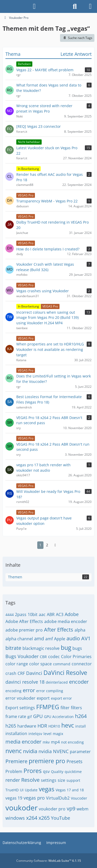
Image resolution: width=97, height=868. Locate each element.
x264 (32, 818)
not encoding (72, 742)
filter (65, 708)
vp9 (71, 808)
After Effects (59, 630)
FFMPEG (48, 707)
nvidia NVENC (54, 751)
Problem (14, 771)
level (47, 734)
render (13, 780)
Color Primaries (76, 657)
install (81, 726)
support (73, 780)
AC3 (60, 614)
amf (49, 639)
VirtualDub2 (58, 798)
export (43, 698)
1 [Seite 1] (40, 545)
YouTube (61, 818)
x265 (44, 818)
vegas (47, 789)
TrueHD (12, 790)
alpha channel (19, 639)
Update (31, 790)
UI (22, 790)
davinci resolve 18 (25, 682)
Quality (57, 772)
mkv (46, 742)
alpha (80, 630)
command (62, 664)
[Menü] (90, 6)
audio (73, 638)
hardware (27, 726)
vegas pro (34, 798)
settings (49, 780)
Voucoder (79, 798)
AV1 (86, 638)
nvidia (30, 751)
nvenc (14, 751)
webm (83, 809)
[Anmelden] (34, 6)
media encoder (23, 742)
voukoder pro (52, 809)
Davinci (34, 673)
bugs (77, 648)
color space (40, 664)
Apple (60, 639)
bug (66, 648)
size (61, 780)
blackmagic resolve (41, 648)
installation (16, 733)
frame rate (16, 716)
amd (39, 638)
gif (30, 717)
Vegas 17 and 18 (70, 790)
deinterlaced (57, 682)
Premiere (16, 761)
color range (17, 664)
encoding (13, 691)
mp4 (55, 742)
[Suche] (75, 6)
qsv (46, 771)
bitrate (13, 648)
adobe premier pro (24, 630)
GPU (38, 716)
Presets (74, 761)
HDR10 (54, 726)
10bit (33, 614)
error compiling (50, 691)
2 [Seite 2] (47, 545)
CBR (43, 657)
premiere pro (47, 761)
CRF (21, 673)
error (29, 690)
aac (42, 614)
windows (15, 818)
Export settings (20, 708)
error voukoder (20, 698)
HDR (42, 726)
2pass (21, 614)
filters (76, 708)
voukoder (21, 808)
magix (58, 734)
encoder (79, 682)
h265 (11, 726)
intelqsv (35, 734)
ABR (51, 614)
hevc (68, 725)
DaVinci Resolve (65, 673)
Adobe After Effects (24, 621)
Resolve (30, 780)
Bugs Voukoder (22, 656)
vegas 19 (14, 798)
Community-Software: (49, 861)
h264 (81, 716)
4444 (10, 615)
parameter (80, 752)
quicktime (73, 772)
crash (11, 673)
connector (82, 664)
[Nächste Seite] (55, 545)
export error (61, 698)
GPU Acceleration (59, 717)
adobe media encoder (66, 621)
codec (54, 657)
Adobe (72, 614)
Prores (33, 771)
